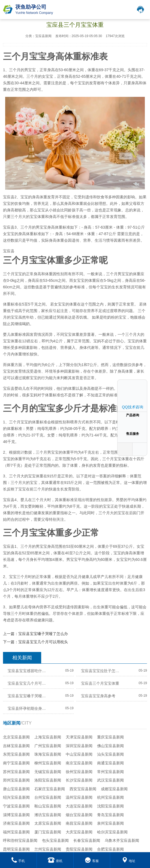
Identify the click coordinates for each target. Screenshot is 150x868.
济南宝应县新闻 (16, 823)
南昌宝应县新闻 (79, 823)
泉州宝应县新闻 (110, 823)
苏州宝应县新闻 (16, 772)
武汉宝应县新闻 (110, 780)
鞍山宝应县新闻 (48, 806)
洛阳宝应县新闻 (48, 780)
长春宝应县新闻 (87, 840)
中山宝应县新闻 (79, 754)
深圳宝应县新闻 (79, 746)
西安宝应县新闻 (83, 789)
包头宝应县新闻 (55, 840)
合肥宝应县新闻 (110, 849)
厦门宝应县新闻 (48, 832)
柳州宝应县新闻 (48, 763)
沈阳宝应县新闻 (110, 806)
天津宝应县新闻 (79, 737)
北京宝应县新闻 (16, 737)
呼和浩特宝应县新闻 (20, 840)
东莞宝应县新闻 (16, 754)
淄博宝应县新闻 (16, 815)
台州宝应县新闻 (48, 797)
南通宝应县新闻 (110, 763)
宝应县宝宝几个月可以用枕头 (43, 642)
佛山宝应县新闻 (110, 746)
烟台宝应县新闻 (79, 815)
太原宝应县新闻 (48, 823)
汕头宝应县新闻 (110, 754)
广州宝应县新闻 (48, 746)
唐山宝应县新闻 (16, 789)
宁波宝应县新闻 (16, 806)
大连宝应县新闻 (79, 806)
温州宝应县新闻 (79, 797)
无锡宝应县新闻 (48, 772)
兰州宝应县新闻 (48, 849)
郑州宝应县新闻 (16, 780)
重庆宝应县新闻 (110, 737)
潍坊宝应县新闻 (48, 815)
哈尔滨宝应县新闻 (112, 832)
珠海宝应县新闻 (48, 754)
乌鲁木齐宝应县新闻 (122, 840)
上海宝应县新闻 (48, 737)
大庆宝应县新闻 (79, 832)
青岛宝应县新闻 (110, 815)
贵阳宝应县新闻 (79, 849)
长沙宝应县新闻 (79, 780)
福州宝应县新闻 (16, 832)
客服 (92, 861)
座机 (55, 861)
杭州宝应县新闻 (110, 797)
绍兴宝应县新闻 (16, 797)
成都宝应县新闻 (114, 789)
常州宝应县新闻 (110, 772)
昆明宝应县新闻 (16, 849)
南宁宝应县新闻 (16, 763)
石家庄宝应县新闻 (50, 789)
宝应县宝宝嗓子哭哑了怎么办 (43, 634)
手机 (18, 861)
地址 (129, 861)
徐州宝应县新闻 (79, 772)
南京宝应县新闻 (79, 763)
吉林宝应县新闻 (16, 746)
